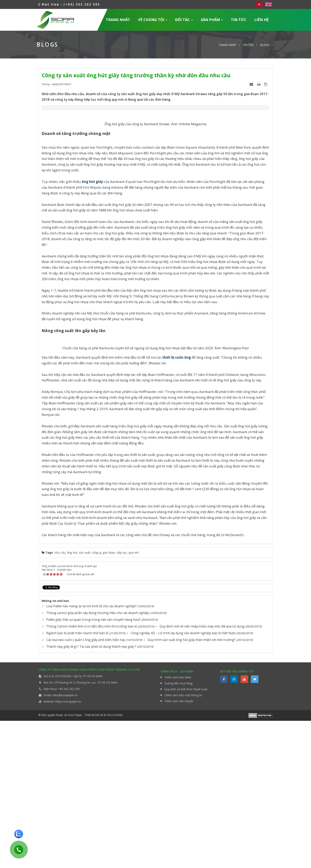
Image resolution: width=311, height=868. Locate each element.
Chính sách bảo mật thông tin (183, 842)
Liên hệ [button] (261, 20)
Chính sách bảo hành (178, 825)
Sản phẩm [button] (212, 21)
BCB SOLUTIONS (111, 862)
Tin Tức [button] (239, 20)
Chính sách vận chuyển (179, 848)
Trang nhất (118, 20)
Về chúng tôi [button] (153, 21)
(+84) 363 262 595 (82, 4)
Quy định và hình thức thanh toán (186, 836)
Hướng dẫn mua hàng (178, 830)
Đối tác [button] (184, 21)
